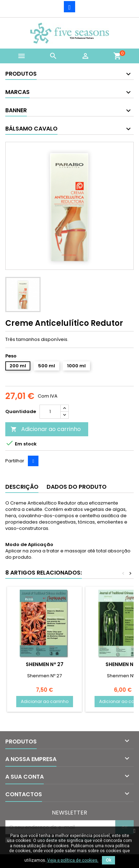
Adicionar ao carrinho (46, 429)
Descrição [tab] (22, 487)
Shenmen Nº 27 (45, 664)
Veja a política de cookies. (73, 860)
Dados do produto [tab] (77, 487)
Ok (108, 860)
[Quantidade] (50, 412)
